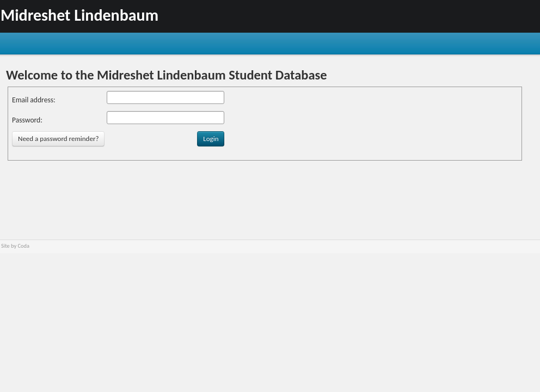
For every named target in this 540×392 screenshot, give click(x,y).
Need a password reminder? (58, 139)
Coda (24, 246)
